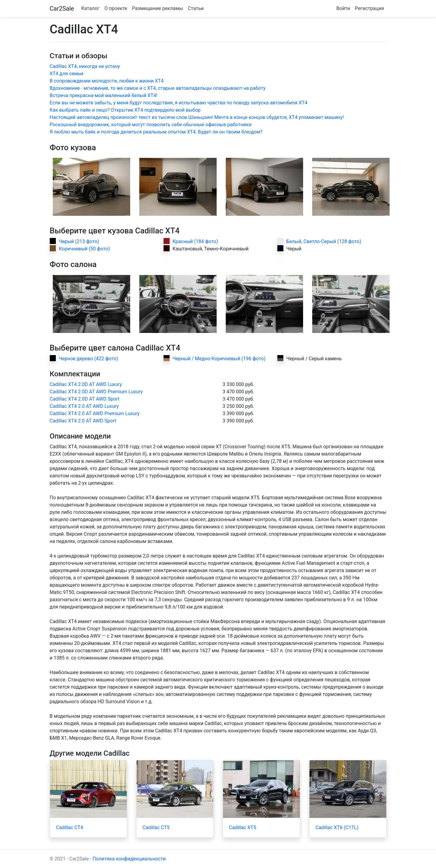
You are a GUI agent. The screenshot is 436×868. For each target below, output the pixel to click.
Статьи (196, 8)
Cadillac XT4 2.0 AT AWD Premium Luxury (95, 414)
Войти (343, 8)
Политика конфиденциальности (129, 859)
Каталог (90, 8)
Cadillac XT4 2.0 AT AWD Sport (83, 421)
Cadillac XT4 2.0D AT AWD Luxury (86, 384)
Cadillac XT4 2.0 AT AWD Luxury (84, 406)
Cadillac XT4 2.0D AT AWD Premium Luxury (96, 392)
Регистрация (370, 8)
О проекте (116, 8)
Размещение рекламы (157, 8)
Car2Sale (62, 8)
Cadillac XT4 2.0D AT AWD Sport (85, 399)
